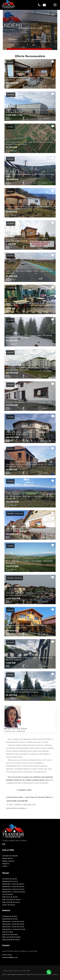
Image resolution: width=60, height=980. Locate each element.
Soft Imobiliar (35, 974)
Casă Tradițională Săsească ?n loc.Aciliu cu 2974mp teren (30, 175)
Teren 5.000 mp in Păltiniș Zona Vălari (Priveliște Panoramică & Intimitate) (29, 336)
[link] (6, 805)
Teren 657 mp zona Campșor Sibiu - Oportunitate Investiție (29, 272)
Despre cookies (8, 971)
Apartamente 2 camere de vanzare (13, 887)
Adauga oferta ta (8, 858)
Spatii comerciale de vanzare (11, 899)
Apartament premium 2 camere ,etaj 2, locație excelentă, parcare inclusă (28, 79)
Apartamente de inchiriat (10, 919)
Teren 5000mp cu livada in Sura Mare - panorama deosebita (29, 562)
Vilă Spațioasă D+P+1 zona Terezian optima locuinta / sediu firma (26, 626)
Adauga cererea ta (8, 861)
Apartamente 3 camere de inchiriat (13, 927)
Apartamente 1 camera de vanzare (13, 884)
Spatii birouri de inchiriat (10, 934)
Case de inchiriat (7, 932)
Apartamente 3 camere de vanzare (13, 889)
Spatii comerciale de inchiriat (11, 937)
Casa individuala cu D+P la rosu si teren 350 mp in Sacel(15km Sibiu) (30, 465)
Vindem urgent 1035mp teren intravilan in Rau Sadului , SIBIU (27, 208)
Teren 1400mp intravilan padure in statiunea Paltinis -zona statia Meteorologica (27, 691)
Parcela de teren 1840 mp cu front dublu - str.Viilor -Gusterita (30, 498)
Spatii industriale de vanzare (11, 902)
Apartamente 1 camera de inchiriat (13, 921)
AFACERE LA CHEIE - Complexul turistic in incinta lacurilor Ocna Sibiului (29, 594)
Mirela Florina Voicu (16, 729)
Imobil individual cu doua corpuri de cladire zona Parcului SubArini (29, 659)
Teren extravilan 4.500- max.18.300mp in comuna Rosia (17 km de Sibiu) (29, 143)
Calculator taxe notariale (10, 856)
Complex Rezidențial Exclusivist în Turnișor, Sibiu (29, 402)
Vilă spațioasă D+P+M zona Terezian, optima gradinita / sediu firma (27, 240)
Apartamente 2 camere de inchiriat (13, 924)
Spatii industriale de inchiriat (11, 940)
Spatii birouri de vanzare (10, 897)
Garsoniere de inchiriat (9, 916)
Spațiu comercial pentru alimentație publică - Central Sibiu (27, 304)
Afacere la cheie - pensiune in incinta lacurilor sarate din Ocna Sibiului (28, 433)
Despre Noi (6, 864)
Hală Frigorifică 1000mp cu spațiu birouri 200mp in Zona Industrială (29, 111)
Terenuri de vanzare (9, 905)
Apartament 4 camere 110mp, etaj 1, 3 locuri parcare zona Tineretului (27, 369)
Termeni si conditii (20, 971)
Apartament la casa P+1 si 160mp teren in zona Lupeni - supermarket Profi (28, 530)
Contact (5, 866)
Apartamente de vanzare (10, 881)
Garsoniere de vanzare (10, 879)
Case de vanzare (8, 894)
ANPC (29, 971)
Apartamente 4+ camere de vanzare (14, 892)
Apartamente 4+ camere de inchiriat (14, 929)
